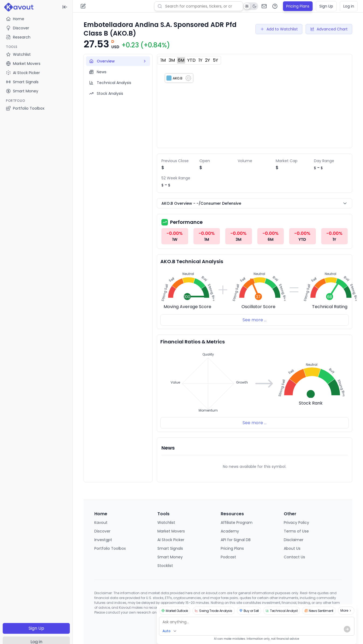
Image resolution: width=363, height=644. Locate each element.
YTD (191, 60)
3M (172, 60)
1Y (200, 60)
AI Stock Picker (171, 540)
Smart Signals (170, 548)
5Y (215, 60)
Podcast (228, 557)
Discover (18, 28)
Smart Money (170, 557)
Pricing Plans (298, 6)
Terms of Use (296, 531)
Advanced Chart (329, 29)
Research (18, 37)
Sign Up (36, 628)
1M (163, 60)
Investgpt (103, 540)
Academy (230, 531)
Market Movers (171, 531)
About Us (292, 548)
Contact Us (294, 557)
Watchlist (166, 523)
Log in (349, 6)
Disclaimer (294, 540)
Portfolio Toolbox (25, 108)
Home (15, 19)
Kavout (101, 523)
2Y (208, 60)
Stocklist (165, 566)
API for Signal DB (236, 540)
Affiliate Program (237, 523)
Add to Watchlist (279, 29)
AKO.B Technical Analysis (192, 261)
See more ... (255, 320)
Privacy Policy (296, 523)
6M (181, 60)
